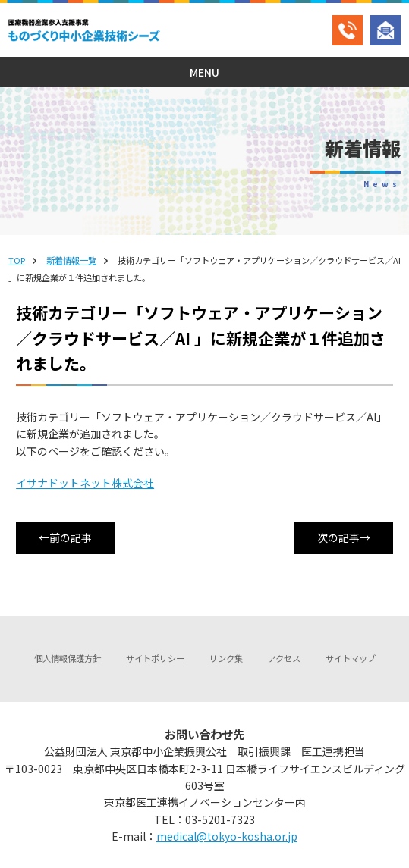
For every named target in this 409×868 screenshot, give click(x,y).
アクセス (284, 658)
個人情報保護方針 (68, 658)
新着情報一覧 (71, 260)
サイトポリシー (155, 658)
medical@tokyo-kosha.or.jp (227, 836)
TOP (17, 260)
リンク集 (226, 658)
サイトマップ (351, 658)
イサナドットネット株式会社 (85, 483)
